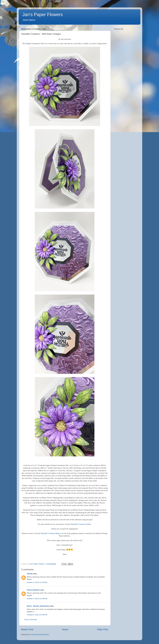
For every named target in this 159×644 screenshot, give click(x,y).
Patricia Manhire (33, 590)
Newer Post (27, 629)
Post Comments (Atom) (40, 635)
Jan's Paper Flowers (43, 15)
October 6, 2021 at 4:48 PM (37, 599)
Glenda (30, 574)
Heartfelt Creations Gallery (81, 524)
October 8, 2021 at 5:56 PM (37, 615)
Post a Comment (31, 620)
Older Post (103, 629)
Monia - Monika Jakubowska (38, 606)
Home (65, 629)
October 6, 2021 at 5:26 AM (37, 582)
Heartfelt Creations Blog (50, 533)
